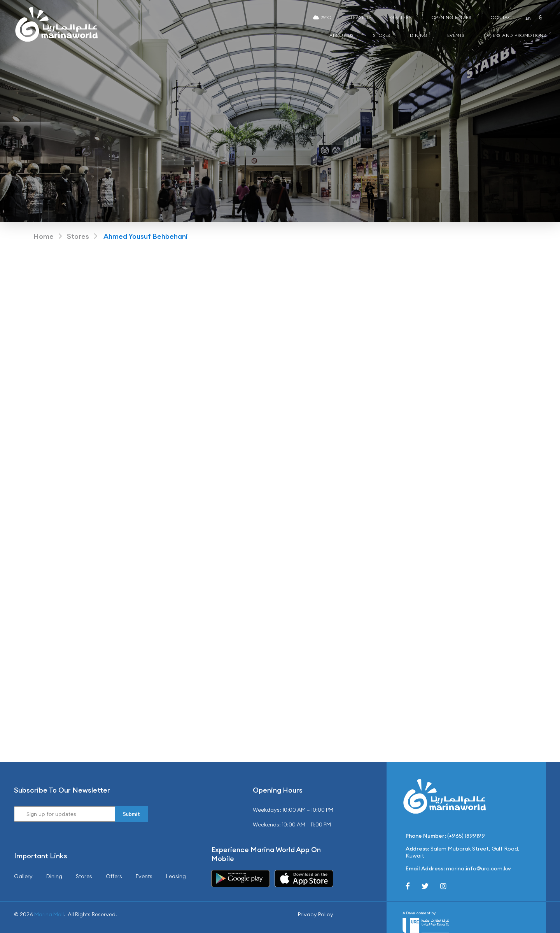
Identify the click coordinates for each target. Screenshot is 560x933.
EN (529, 18)
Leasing (361, 17)
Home (44, 236)
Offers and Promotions (515, 35)
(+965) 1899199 (466, 836)
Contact (503, 17)
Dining (419, 35)
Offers (114, 876)
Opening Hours (452, 17)
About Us (342, 35)
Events (456, 35)
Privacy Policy (316, 914)
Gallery (401, 17)
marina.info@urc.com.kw (479, 868)
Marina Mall (49, 914)
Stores (382, 35)
